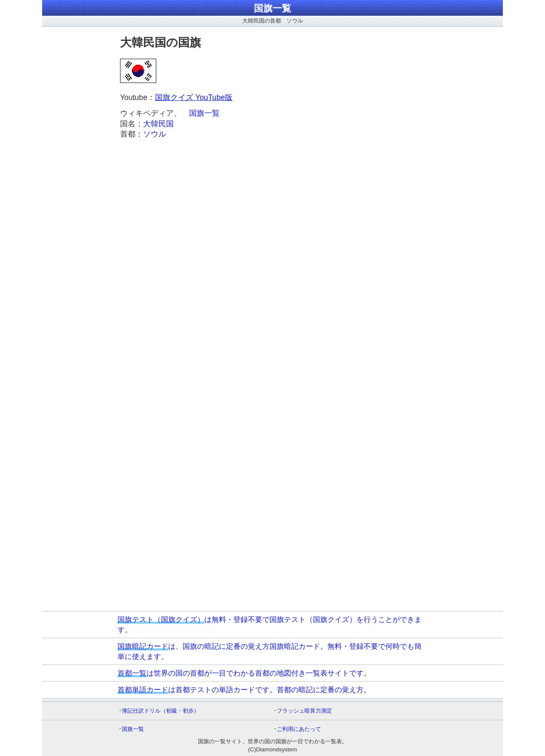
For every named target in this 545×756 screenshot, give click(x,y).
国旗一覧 (272, 8)
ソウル (155, 134)
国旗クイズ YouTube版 (194, 97)
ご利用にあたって (299, 729)
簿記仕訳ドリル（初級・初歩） (161, 711)
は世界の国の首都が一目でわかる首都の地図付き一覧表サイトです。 (244, 673)
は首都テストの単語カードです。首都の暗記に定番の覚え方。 (244, 690)
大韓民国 (158, 124)
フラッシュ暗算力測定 (304, 711)
